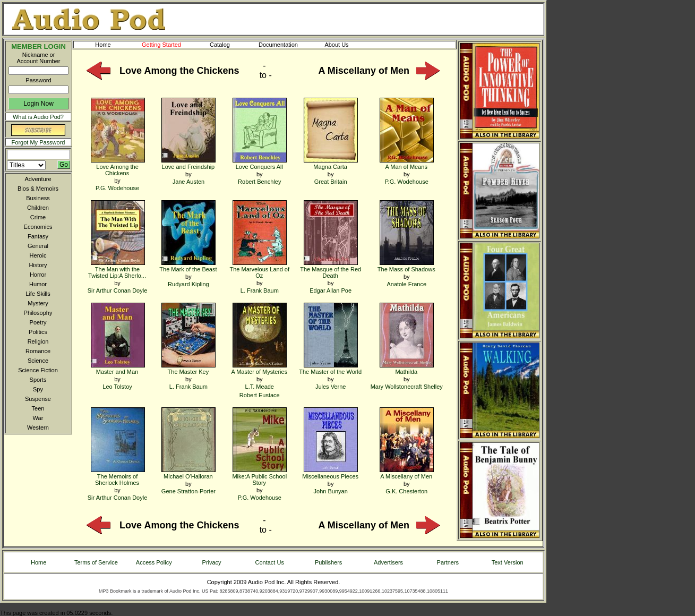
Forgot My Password (38, 142)
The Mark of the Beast (188, 266)
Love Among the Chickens (118, 166)
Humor (38, 284)
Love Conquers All (260, 163)
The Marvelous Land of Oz (260, 269)
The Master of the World (330, 368)
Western (38, 427)
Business (38, 198)
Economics (38, 227)
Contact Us (270, 562)
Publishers (328, 562)
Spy (38, 389)
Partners (448, 562)
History (38, 265)
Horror (38, 275)
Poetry (38, 322)
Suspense (38, 399)
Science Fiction (38, 370)
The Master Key (188, 368)
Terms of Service (96, 562)
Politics (38, 332)
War (38, 418)
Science (38, 361)
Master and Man (118, 368)
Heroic (38, 255)
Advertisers (388, 562)
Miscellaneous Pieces (330, 473)
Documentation (283, 45)
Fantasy (38, 236)
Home (103, 45)
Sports (38, 380)
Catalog (229, 45)
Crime (38, 217)
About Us (345, 45)
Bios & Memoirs (38, 189)
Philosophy (38, 313)
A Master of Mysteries (259, 368)
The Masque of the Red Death (331, 269)
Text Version (508, 562)
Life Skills (38, 294)
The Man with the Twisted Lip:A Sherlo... (117, 269)
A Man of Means (407, 163)
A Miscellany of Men (407, 473)
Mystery (38, 303)
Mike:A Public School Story (259, 476)
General (38, 246)
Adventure (38, 179)
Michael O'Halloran (188, 473)
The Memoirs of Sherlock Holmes (118, 476)
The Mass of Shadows (406, 266)
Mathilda (407, 368)
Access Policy (154, 562)
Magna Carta (331, 163)
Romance (38, 351)
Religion (38, 341)
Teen (38, 408)
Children (38, 208)
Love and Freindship (188, 163)
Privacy (212, 562)
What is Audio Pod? (38, 117)
